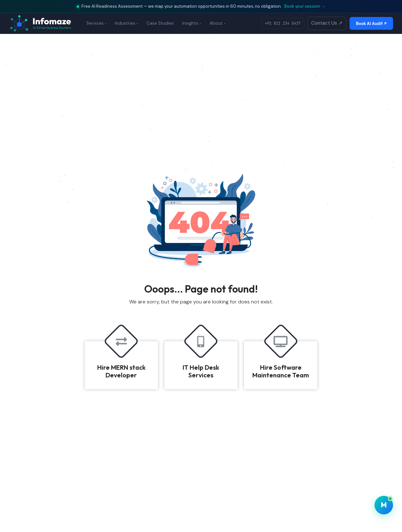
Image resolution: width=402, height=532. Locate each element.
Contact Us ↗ (327, 23)
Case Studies (160, 23)
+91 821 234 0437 (283, 23)
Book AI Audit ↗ (371, 23)
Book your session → (305, 6)
